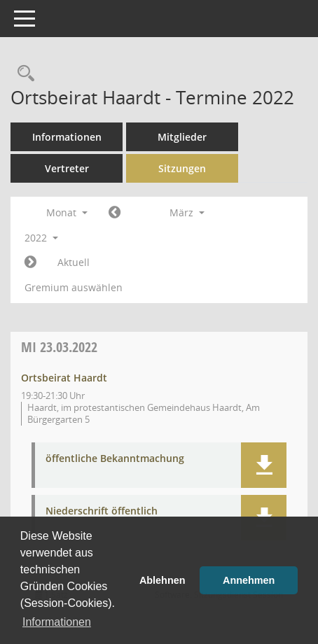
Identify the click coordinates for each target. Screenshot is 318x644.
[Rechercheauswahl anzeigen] (22, 74)
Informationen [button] (57, 622)
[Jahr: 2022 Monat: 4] (30, 262)
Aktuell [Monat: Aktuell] (74, 262)
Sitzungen (182, 168)
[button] (264, 465)
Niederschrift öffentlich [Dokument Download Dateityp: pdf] (102, 511)
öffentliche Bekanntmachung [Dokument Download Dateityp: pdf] (115, 459)
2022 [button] (41, 238)
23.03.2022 (59, 347)
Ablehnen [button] (163, 580)
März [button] (187, 212)
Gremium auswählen (74, 287)
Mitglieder (182, 137)
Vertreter (67, 168)
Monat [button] (67, 212)
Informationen (67, 137)
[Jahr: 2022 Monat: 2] (115, 213)
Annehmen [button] (249, 580)
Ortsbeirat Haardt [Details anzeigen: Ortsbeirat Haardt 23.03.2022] (64, 378)
